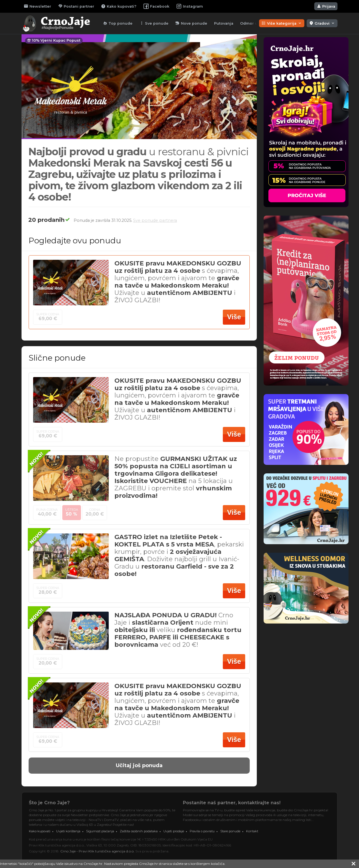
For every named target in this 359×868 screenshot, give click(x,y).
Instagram (190, 6)
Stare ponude (230, 831)
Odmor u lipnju (255, 23)
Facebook (156, 6)
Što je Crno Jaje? (49, 803)
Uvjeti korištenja (68, 831)
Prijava (326, 6)
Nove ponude (191, 23)
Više (234, 317)
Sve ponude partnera (155, 220)
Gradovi (322, 23)
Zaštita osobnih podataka (139, 831)
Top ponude (118, 23)
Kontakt (252, 831)
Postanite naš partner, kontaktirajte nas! (232, 803)
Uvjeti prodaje (174, 831)
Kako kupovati (40, 831)
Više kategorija (282, 23)
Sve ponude (154, 23)
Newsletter (38, 6)
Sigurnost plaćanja (100, 831)
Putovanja (224, 23)
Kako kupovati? (119, 6)
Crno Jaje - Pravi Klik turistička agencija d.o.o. (97, 851)
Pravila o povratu (202, 831)
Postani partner (76, 6)
